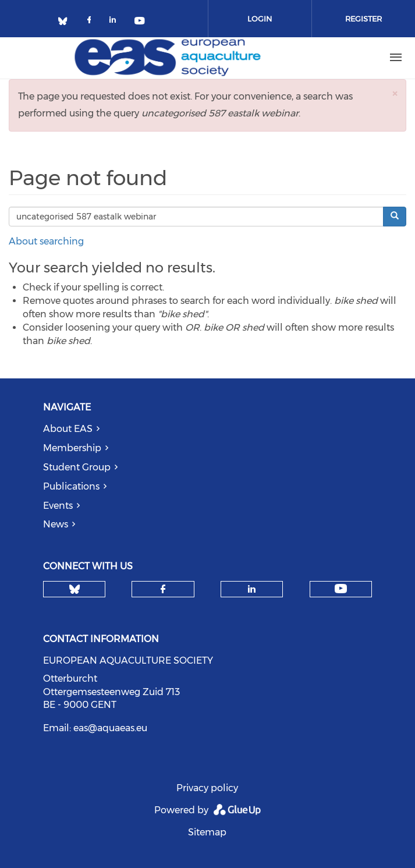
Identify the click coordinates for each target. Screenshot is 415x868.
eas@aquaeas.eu (110, 728)
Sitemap (207, 832)
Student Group (77, 467)
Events (58, 506)
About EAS (68, 429)
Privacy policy (207, 788)
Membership (72, 448)
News (56, 524)
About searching (46, 241)
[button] (395, 93)
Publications (71, 486)
